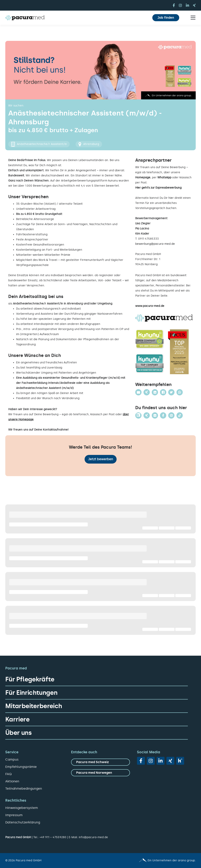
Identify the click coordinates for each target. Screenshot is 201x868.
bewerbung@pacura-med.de (155, 244)
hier (171, 198)
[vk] (180, 761)
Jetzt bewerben (101, 459)
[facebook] (174, 5)
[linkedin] (187, 5)
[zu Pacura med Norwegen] (100, 773)
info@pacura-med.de (93, 837)
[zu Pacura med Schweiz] (100, 762)
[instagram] (180, 5)
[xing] (194, 5)
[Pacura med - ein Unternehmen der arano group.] (150, 861)
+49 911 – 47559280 (53, 837)
